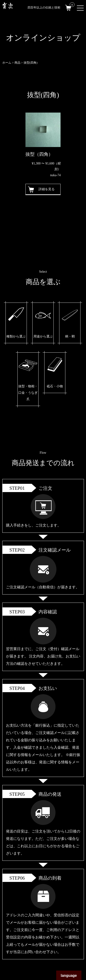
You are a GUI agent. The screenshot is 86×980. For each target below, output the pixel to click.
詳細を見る (47, 189)
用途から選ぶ (43, 336)
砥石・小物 (55, 386)
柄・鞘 (70, 336)
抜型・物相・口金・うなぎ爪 (28, 393)
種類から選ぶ (16, 336)
